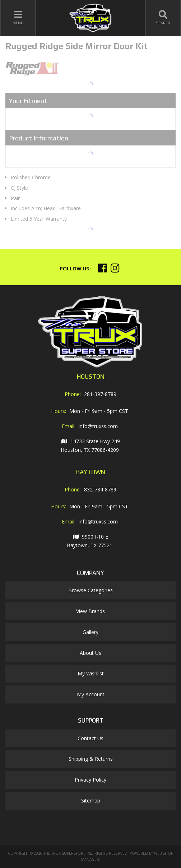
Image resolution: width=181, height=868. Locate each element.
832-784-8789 (100, 489)
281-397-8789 (100, 394)
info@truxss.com (98, 426)
